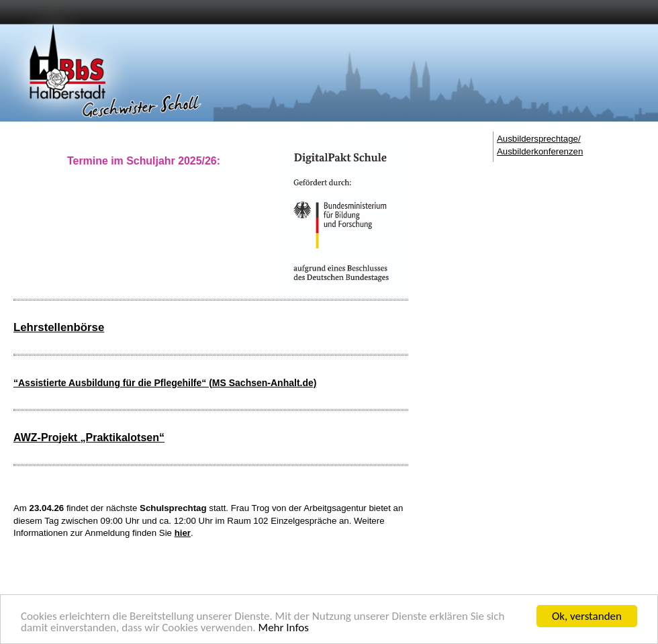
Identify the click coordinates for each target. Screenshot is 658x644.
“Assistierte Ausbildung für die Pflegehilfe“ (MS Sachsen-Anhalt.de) (165, 383)
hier (183, 533)
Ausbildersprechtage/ (539, 139)
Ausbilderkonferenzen (540, 151)
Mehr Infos (284, 630)
